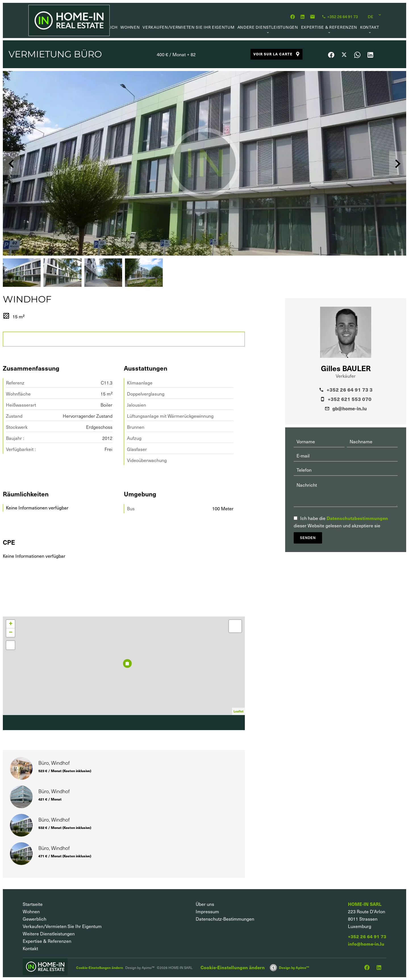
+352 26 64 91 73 (367, 936)
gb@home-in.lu (349, 408)
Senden (308, 538)
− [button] (11, 633)
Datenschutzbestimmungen (357, 518)
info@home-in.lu (366, 944)
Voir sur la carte (277, 54)
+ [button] (11, 624)
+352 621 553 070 (350, 399)
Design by (294, 967)
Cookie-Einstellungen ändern (100, 967)
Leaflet (238, 711)
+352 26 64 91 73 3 (350, 390)
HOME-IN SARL (365, 904)
